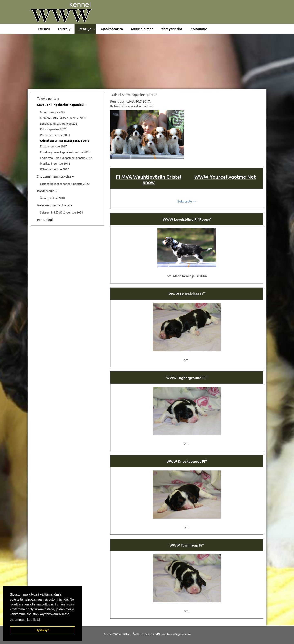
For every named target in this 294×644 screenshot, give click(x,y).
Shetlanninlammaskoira (55, 176)
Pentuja (85, 29)
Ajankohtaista (112, 29)
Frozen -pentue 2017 (53, 146)
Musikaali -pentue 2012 (55, 163)
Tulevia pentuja (48, 98)
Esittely (64, 29)
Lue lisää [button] (33, 620)
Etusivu (44, 29)
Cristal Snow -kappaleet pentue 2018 (65, 141)
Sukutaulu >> (187, 201)
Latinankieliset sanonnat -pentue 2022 (65, 184)
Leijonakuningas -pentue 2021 (59, 123)
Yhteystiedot (172, 29)
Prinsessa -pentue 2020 (55, 135)
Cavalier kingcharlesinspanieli (62, 105)
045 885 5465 (145, 634)
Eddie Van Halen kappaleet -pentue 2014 (66, 158)
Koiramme (199, 29)
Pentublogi (45, 219)
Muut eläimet (142, 29)
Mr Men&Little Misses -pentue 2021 (63, 118)
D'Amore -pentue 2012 (55, 169)
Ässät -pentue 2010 (52, 198)
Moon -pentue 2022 (53, 112)
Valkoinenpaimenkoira (55, 205)
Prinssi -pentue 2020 (53, 129)
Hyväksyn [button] (42, 630)
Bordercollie (47, 191)
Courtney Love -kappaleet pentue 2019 (65, 152)
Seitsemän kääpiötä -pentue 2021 (62, 212)
